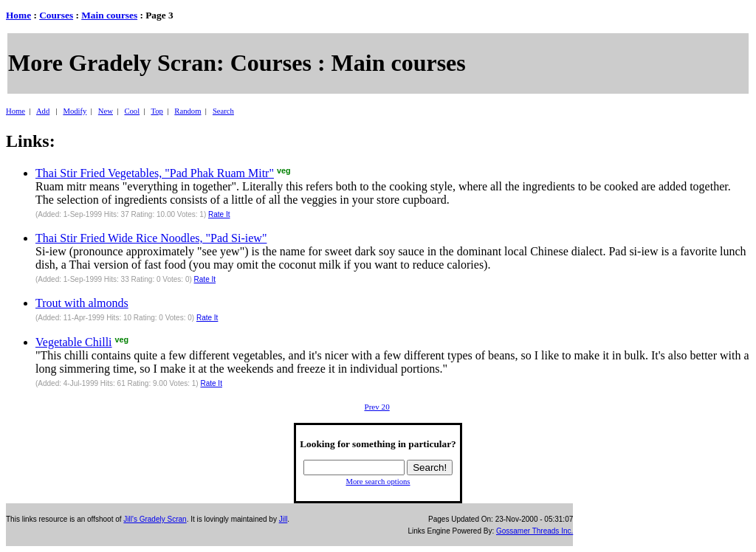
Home (18, 15)
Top (157, 111)
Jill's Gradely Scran (155, 519)
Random (188, 111)
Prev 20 (377, 407)
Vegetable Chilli (74, 342)
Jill (283, 519)
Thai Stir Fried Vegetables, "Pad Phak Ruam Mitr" (155, 173)
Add (43, 111)
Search (223, 111)
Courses (56, 15)
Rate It (219, 214)
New (106, 111)
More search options (378, 482)
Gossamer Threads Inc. (535, 531)
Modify (75, 111)
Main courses (109, 15)
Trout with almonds (82, 303)
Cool (132, 111)
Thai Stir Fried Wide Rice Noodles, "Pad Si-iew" (151, 238)
